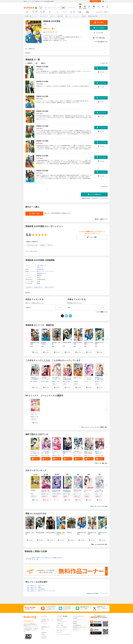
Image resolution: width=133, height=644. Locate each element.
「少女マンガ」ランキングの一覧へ (98, 506)
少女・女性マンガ (42, 12)
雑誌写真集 (87, 12)
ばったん (86, 381)
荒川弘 (32, 494)
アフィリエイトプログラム (63, 634)
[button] (35, 352)
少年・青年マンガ (35, 12)
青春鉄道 (69, 533)
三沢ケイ (102, 494)
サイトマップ (76, 631)
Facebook (44, 638)
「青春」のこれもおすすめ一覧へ (99, 544)
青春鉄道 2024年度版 (42, 156)
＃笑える (43, 245)
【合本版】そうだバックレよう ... (45, 379)
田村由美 (76, 381)
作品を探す (59, 620)
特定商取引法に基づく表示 (79, 627)
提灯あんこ (98, 381)
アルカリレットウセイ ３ (35, 414)
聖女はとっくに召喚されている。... (99, 453)
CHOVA (54, 494)
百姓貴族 (33, 490)
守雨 (102, 455)
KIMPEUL (59, 494)
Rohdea (32, 455)
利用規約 (75, 624)
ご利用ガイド (107, 12)
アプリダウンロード (62, 622)
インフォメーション (62, 629)
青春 (45, 24)
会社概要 (75, 618)
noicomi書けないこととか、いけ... (57, 378)
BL (50, 12)
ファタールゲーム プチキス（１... (88, 379)
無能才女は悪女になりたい (78, 491)
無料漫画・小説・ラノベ (47, 620)
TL (57, 12)
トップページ (45, 618)
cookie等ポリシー (77, 629)
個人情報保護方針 (77, 625)
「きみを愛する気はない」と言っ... (99, 492)
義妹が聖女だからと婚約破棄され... (67, 492)
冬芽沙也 (65, 494)
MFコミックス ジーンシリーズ (45, 271)
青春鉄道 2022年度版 (42, 126)
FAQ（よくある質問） (62, 627)
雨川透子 (103, 381)
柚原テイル (71, 381)
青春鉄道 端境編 (67, 342)
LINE (43, 629)
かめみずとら (87, 494)
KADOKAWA (40, 269)
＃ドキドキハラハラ (32, 245)
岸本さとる (87, 455)
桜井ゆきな (71, 494)
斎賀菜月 (43, 494)
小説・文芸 (72, 12)
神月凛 (43, 381)
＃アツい (50, 245)
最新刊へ (43, 63)
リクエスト (59, 633)
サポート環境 (60, 625)
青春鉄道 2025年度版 (42, 171)
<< (39, 189)
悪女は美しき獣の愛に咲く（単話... (45, 492)
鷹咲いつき (38, 455)
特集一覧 (44, 622)
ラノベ (65, 12)
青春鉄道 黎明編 (50, 533)
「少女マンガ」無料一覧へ (101, 463)
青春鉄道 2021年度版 (42, 111)
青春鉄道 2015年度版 (42, 81)
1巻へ (37, 63)
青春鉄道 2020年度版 (42, 96)
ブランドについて (77, 620)
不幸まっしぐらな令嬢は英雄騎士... (67, 379)
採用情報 (75, 622)
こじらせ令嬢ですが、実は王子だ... (45, 453)
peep (49, 455)
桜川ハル (59, 381)
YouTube (44, 636)
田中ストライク (77, 455)
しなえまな (98, 455)
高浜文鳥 (47, 381)
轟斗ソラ (76, 494)
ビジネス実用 (80, 12)
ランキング (44, 624)
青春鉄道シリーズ (42, 273)
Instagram (44, 633)
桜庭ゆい (54, 381)
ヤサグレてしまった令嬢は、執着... (35, 453)
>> (94, 189)
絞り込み (41, 8)
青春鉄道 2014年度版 (42, 67)
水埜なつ (97, 494)
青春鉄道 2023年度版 (42, 141)
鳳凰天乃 (65, 381)
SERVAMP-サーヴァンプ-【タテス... (78, 453)
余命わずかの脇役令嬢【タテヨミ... (56, 492)
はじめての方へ (99, 12)
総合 (27, 12)
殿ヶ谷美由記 (34, 381)
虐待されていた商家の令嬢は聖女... (88, 453)
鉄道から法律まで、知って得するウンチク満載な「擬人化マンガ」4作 (47, 559)
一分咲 (80, 494)
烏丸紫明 (49, 494)
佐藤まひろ (33, 417)
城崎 (38, 417)
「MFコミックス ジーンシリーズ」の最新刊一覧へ (94, 427)
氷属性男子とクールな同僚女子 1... (35, 379)
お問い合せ (59, 631)
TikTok (43, 634)
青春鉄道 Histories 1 (44, 343)
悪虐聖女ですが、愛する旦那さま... (99, 379)
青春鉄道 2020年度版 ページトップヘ (97, 593)
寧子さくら (44, 455)
